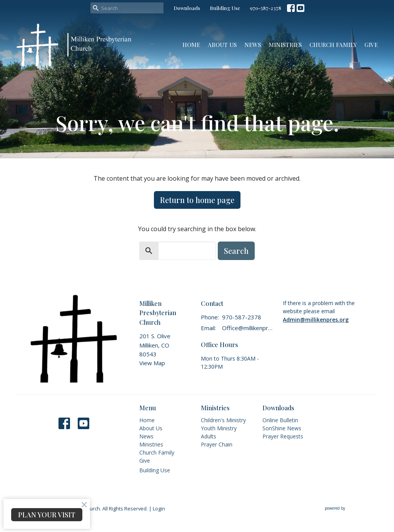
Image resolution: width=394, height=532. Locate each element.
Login (159, 509)
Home (191, 45)
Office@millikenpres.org (249, 328)
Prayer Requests (283, 436)
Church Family (333, 45)
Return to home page (197, 200)
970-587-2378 (265, 8)
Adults (209, 436)
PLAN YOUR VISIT (47, 515)
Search (236, 251)
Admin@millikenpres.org (316, 320)
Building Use (225, 8)
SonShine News (282, 428)
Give (371, 45)
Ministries (285, 45)
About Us (222, 45)
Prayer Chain (217, 444)
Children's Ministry (223, 420)
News (253, 45)
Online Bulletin (280, 420)
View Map (152, 363)
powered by (351, 509)
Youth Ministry (219, 428)
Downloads (187, 8)
